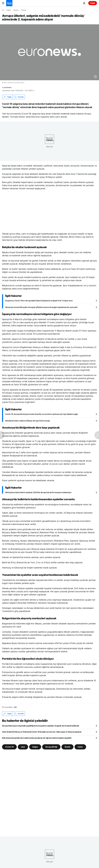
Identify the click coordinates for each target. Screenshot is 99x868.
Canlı (93, 3)
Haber (9, 10)
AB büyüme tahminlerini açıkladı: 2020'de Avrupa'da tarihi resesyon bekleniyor (38, 492)
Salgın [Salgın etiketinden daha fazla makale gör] (35, 747)
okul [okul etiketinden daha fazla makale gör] (23, 747)
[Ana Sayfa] (3, 10)
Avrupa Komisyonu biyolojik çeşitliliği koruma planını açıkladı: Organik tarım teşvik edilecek (41, 726)
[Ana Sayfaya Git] (9, 3)
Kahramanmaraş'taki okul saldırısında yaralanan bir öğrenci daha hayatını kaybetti (37, 738)
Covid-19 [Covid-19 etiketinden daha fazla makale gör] (9, 747)
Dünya (16, 10)
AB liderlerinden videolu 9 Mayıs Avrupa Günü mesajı (28, 421)
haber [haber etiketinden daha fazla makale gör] (80, 747)
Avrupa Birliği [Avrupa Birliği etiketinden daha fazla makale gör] (51, 747)
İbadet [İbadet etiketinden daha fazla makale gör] (67, 747)
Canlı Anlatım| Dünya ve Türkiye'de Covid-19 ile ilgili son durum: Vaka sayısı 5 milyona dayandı (42, 732)
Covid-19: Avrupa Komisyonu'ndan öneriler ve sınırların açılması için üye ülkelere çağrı (42, 414)
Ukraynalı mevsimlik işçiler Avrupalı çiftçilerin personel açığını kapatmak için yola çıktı (41, 307)
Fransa (24, 10)
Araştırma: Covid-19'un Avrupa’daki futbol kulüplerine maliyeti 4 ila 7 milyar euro (39, 301)
